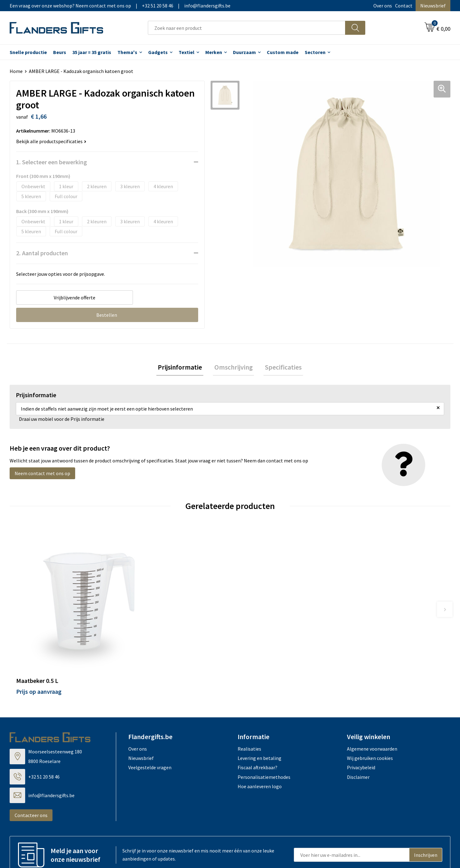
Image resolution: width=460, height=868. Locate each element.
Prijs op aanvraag (39, 647)
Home (16, 71)
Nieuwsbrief (433, 6)
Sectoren (315, 52)
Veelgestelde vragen (150, 723)
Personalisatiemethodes (264, 733)
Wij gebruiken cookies (370, 714)
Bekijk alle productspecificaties (51, 141)
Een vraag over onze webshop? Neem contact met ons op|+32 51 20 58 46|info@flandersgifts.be (120, 6)
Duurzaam (244, 52)
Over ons (383, 6)
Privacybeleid (361, 723)
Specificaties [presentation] (280, 368)
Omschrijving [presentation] (234, 368)
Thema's (127, 52)
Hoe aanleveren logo (260, 742)
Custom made (283, 52)
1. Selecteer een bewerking (52, 162)
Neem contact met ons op (42, 475)
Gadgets (158, 52)
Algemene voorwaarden (372, 704)
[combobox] (247, 28)
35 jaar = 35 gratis (92, 52)
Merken (214, 52)
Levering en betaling (260, 714)
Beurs (60, 52)
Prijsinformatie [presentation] (183, 368)
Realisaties (249, 704)
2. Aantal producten (42, 253)
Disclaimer (358, 733)
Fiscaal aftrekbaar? (257, 723)
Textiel (187, 52)
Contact (404, 6)
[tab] (183, 368)
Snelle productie (28, 52)
